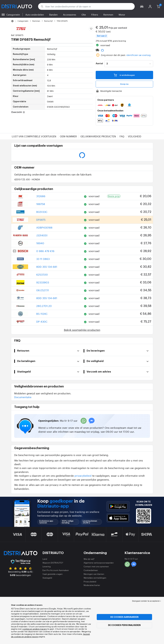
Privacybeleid (90, 582)
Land (45, 559)
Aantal (99, 64)
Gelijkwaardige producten (98, 136)
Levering (47, 566)
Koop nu (124, 84)
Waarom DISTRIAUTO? (53, 563)
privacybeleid (83, 476)
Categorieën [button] (13, 15)
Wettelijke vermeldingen (95, 578)
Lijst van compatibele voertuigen (34, 136)
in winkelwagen (124, 75)
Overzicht (18, 112)
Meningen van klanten (94, 574)
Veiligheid (135, 136)
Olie (84, 15)
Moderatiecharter (92, 585)
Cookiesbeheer (91, 570)
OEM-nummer (68, 136)
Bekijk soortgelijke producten (82, 330)
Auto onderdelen (35, 15)
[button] (142, 6)
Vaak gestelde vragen (53, 574)
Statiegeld (47, 578)
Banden (53, 15)
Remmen (108, 15)
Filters (95, 15)
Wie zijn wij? (89, 559)
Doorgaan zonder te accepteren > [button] (147, 601)
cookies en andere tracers (35, 629)
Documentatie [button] (23, 397)
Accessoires (70, 15)
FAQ (122, 136)
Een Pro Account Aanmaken (56, 570)
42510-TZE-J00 (27, 179)
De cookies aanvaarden (124, 617)
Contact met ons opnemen (96, 566)
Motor (122, 15)
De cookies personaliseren (124, 625)
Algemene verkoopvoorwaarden (99, 563)
